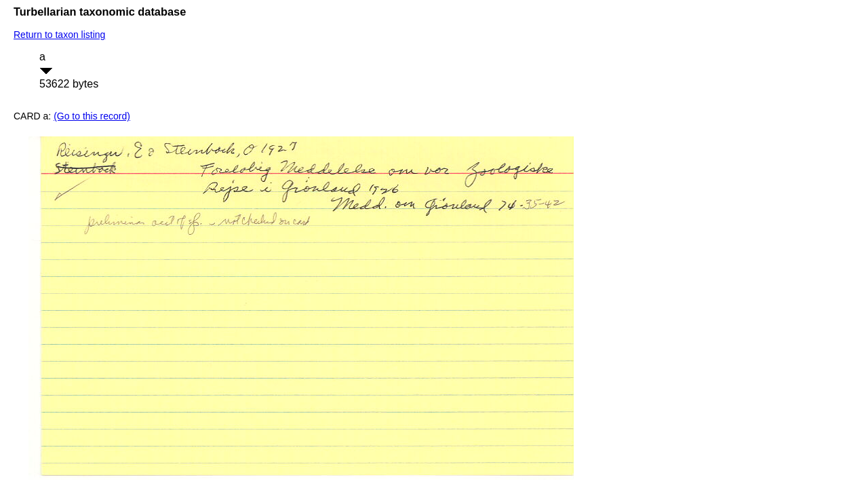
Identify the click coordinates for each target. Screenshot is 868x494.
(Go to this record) (92, 116)
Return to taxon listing (59, 35)
